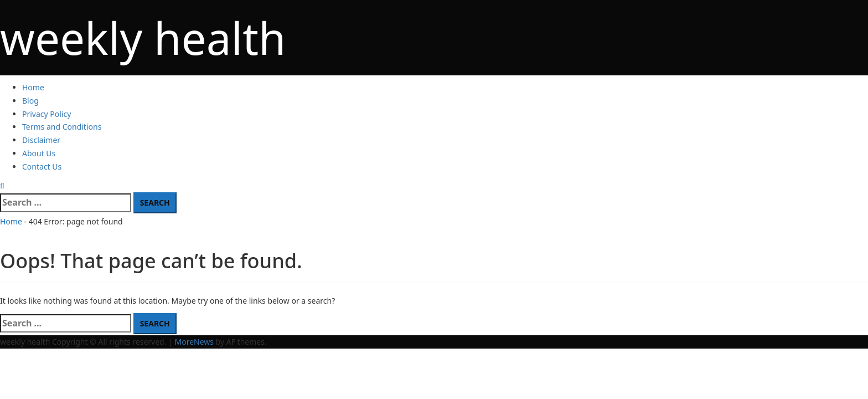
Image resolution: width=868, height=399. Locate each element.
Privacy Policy (46, 114)
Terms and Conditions (62, 127)
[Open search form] (2, 185)
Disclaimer (41, 140)
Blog (30, 101)
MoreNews (194, 342)
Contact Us (42, 167)
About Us (39, 153)
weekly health (143, 37)
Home (33, 87)
